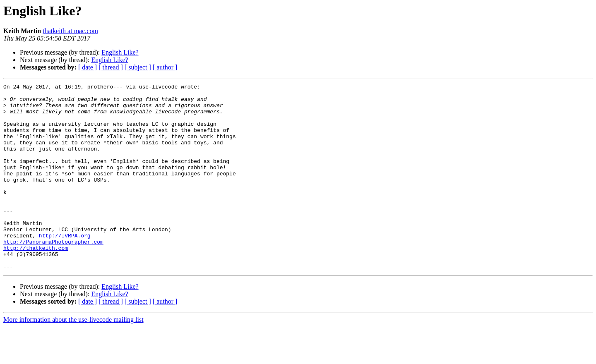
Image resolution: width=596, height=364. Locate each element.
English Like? (120, 52)
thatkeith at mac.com (70, 31)
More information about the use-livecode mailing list (73, 357)
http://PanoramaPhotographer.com (53, 274)
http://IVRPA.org (65, 266)
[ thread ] (111, 67)
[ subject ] (138, 67)
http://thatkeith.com (36, 281)
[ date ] (88, 67)
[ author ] (165, 67)
